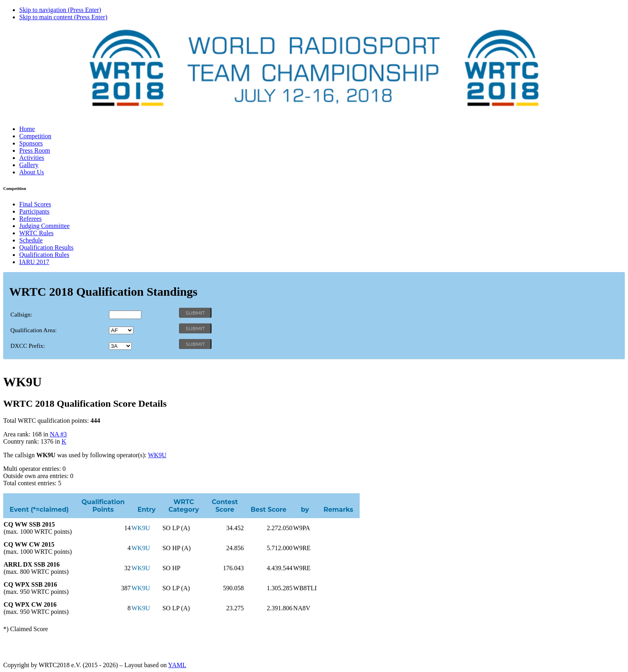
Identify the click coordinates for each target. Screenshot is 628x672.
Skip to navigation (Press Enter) (60, 10)
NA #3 (58, 434)
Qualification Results (46, 247)
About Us (32, 172)
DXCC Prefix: (28, 346)
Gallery (29, 165)
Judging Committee (44, 226)
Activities (32, 158)
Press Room (35, 150)
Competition (35, 136)
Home (27, 129)
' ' (121, 330)
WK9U (157, 455)
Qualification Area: (33, 330)
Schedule (31, 240)
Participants (34, 211)
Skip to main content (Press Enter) (63, 17)
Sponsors (31, 143)
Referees (30, 219)
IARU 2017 (34, 262)
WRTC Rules (36, 233)
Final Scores (35, 204)
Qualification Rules (44, 255)
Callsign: (21, 315)
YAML (177, 665)
